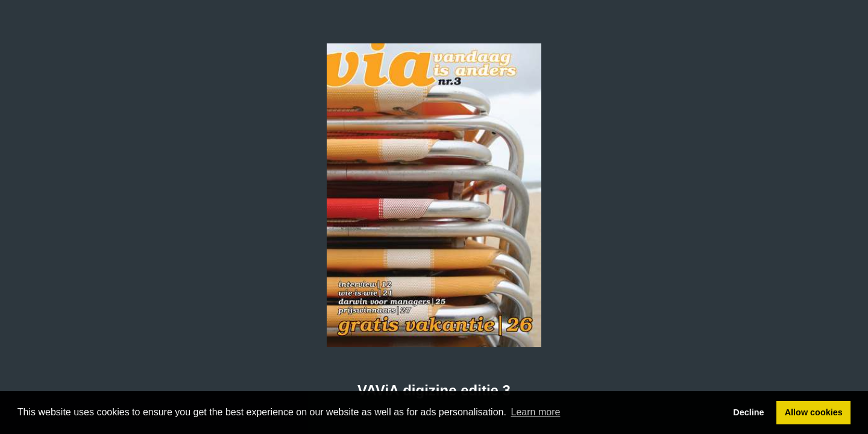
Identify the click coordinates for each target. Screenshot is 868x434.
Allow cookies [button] (814, 412)
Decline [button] (748, 412)
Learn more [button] (536, 412)
